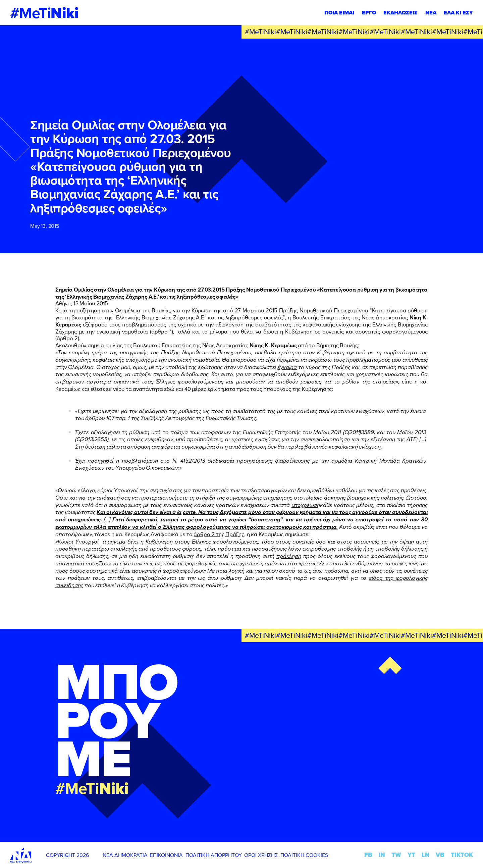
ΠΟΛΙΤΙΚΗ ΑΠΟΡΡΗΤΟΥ (214, 855)
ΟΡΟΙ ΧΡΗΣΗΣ (261, 855)
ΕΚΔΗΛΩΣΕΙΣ (400, 13)
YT (411, 855)
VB (440, 855)
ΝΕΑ (431, 13)
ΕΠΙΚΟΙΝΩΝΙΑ (166, 855)
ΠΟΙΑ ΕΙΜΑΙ (339, 13)
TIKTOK (462, 855)
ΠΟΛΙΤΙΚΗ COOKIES (304, 855)
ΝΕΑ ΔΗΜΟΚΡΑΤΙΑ (125, 855)
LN (426, 855)
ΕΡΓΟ (369, 13)
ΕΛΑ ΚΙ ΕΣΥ (458, 13)
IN (382, 855)
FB (368, 855)
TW (396, 855)
